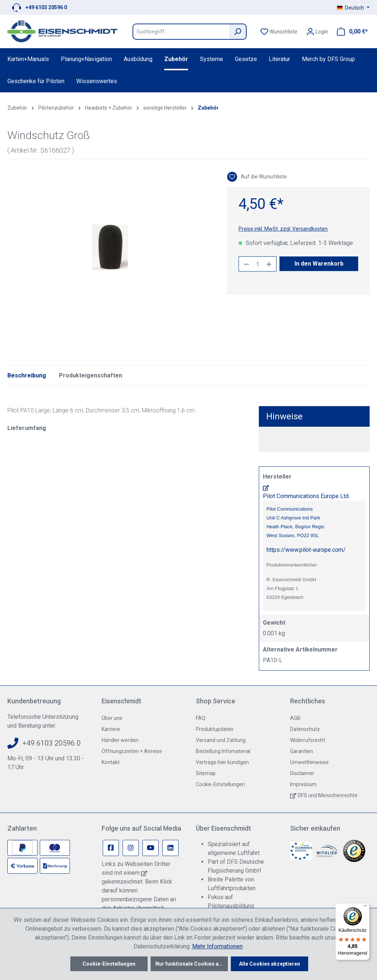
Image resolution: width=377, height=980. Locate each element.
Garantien (302, 751)
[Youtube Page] (151, 848)
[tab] (27, 376)
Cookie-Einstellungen (220, 784)
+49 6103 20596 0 (46, 7)
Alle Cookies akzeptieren (269, 964)
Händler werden (120, 740)
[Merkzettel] (279, 32)
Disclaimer (302, 773)
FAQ (201, 718)
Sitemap (206, 773)
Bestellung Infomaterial (223, 751)
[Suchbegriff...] (181, 32)
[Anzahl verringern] (246, 264)
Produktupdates (215, 729)
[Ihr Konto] (317, 32)
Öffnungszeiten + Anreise (132, 751)
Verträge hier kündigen (222, 762)
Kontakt (111, 762)
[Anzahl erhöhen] (269, 264)
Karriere (111, 729)
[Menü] (365, 908)
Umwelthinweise (309, 762)
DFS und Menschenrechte (328, 795)
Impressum (303, 784)
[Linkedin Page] (170, 848)
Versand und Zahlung (221, 740)
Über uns (112, 718)
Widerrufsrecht (308, 740)
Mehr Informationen (217, 946)
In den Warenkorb (319, 264)
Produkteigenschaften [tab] (91, 375)
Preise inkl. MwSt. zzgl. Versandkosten (283, 229)
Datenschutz (305, 729)
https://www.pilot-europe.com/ (306, 550)
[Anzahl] (258, 264)
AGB (295, 718)
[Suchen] (238, 32)
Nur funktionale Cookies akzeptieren (192, 964)
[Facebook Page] (111, 848)
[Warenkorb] (350, 32)
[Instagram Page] (131, 848)
